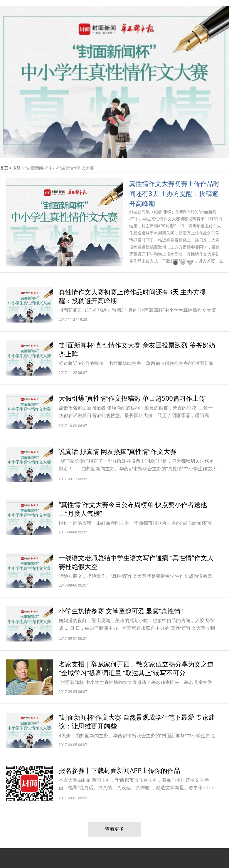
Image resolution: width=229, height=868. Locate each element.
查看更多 (114, 829)
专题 (17, 168)
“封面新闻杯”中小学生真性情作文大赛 (60, 168)
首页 (4, 168)
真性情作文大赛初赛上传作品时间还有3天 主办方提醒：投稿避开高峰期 (174, 193)
